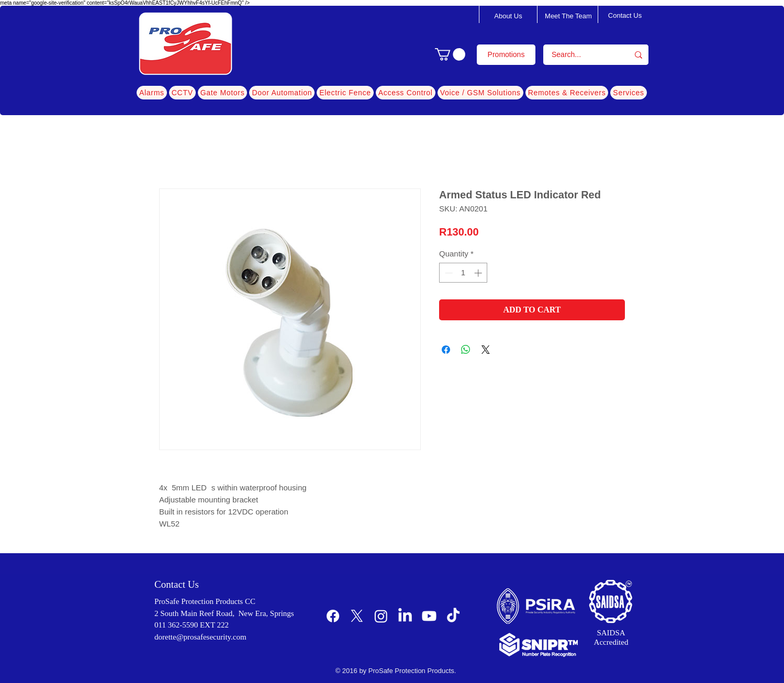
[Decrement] (448, 273)
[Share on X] (486, 350)
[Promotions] (506, 55)
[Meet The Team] (568, 16)
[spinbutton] (463, 273)
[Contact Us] (625, 16)
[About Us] (508, 16)
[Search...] (579, 55)
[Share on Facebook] (446, 350)
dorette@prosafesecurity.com (200, 637)
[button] (450, 54)
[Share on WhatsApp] (466, 350)
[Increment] (479, 273)
